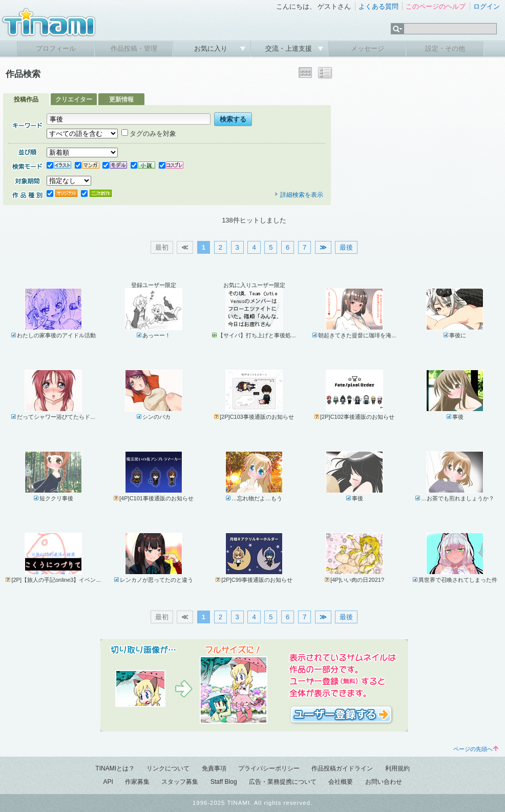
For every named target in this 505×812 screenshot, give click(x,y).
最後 (346, 247)
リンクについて (168, 768)
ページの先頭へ (476, 749)
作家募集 (137, 782)
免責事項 (214, 768)
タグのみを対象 (149, 134)
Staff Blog (224, 782)
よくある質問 (378, 6)
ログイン (487, 6)
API (108, 782)
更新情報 (121, 99)
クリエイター (74, 99)
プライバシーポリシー (269, 768)
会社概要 (341, 782)
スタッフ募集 (180, 782)
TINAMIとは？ (115, 768)
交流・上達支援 (290, 48)
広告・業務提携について (283, 782)
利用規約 (397, 768)
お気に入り (212, 48)
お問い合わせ (384, 782)
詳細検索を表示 (299, 195)
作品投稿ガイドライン (342, 768)
